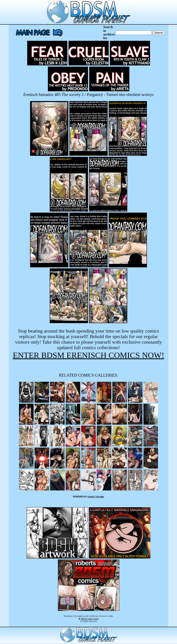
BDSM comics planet (90, 619)
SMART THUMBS (96, 497)
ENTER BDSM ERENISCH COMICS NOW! (88, 355)
